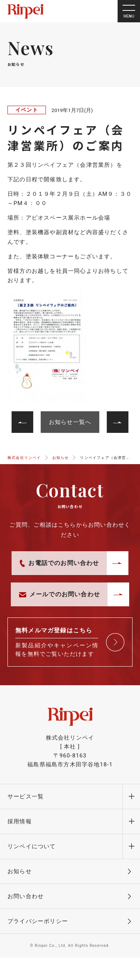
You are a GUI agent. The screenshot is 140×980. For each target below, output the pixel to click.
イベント (27, 110)
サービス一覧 (26, 797)
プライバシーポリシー (38, 921)
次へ (27, 416)
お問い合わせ (26, 896)
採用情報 (20, 821)
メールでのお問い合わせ (60, 594)
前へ (113, 416)
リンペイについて (32, 846)
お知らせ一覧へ (70, 422)
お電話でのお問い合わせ (59, 563)
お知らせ (20, 871)
